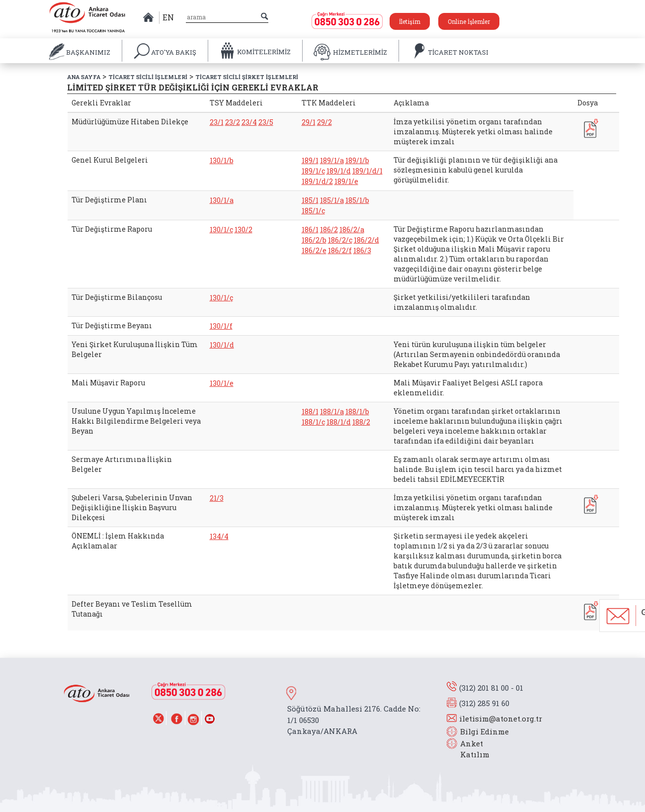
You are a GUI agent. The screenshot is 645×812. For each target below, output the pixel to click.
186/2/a (352, 229)
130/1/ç (221, 298)
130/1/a (222, 200)
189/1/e (346, 181)
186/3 (362, 250)
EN (168, 17)
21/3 (217, 498)
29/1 (309, 122)
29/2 (324, 122)
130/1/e (222, 383)
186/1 (310, 229)
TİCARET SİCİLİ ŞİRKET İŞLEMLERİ (247, 77)
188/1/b (357, 411)
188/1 (310, 411)
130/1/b (222, 160)
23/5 (266, 122)
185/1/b (357, 200)
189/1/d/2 (317, 181)
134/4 (219, 536)
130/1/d (222, 345)
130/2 (243, 229)
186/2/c (340, 240)
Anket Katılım (470, 749)
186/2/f (340, 250)
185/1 (310, 200)
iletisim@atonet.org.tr (501, 719)
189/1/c (313, 171)
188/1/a (332, 411)
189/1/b (357, 160)
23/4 (249, 122)
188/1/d (339, 422)
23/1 (217, 122)
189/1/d (339, 171)
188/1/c (313, 422)
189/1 (310, 160)
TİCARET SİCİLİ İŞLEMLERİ (148, 77)
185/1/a (332, 200)
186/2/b (314, 240)
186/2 (329, 229)
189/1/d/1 (367, 171)
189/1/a (332, 160)
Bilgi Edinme (484, 731)
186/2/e (314, 250)
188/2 (361, 422)
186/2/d (366, 240)
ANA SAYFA (84, 77)
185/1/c (313, 211)
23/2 (233, 122)
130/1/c (221, 229)
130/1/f (221, 326)
